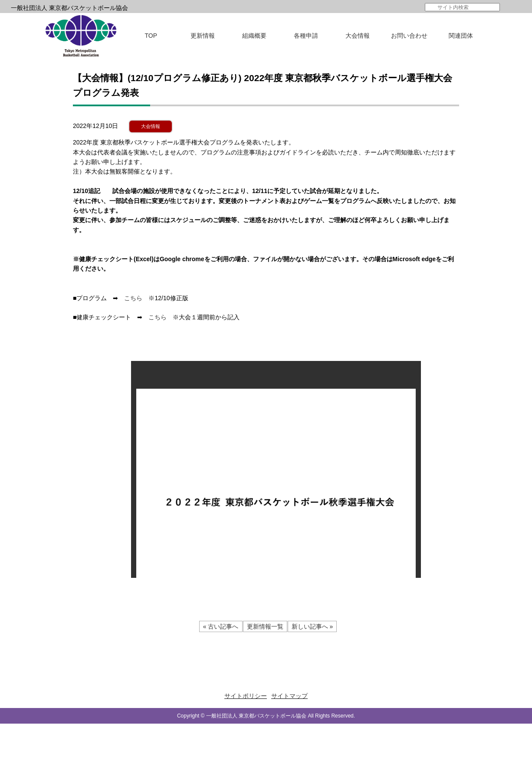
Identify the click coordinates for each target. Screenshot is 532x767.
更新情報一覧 (265, 626)
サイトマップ (289, 696)
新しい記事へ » (312, 626)
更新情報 (203, 36)
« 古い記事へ (221, 626)
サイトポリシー (246, 696)
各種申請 (306, 36)
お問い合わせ (409, 36)
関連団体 (461, 36)
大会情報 (358, 36)
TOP (151, 36)
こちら (133, 298)
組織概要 (254, 36)
